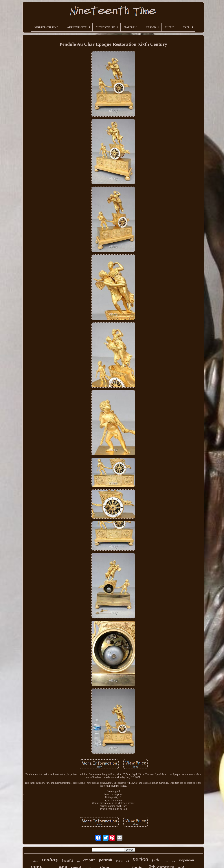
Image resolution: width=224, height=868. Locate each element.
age (78, 861)
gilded (35, 861)
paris (119, 860)
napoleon (187, 860)
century (50, 859)
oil (128, 861)
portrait (106, 860)
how (174, 861)
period (140, 859)
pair (156, 860)
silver (166, 861)
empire (89, 860)
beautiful (67, 861)
